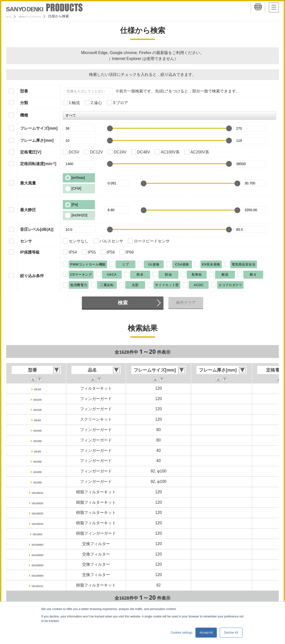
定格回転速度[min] (38, 164)
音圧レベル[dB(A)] (37, 229)
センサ (26, 241)
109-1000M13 (38, 544)
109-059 (38, 451)
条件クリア (186, 303)
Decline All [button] (231, 633)
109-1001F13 (37, 585)
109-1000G (37, 533)
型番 (24, 91)
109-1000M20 (38, 554)
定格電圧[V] (31, 152)
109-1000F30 (37, 512)
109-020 (38, 419)
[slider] (110, 128)
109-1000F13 (37, 492)
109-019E (37, 399)
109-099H (37, 482)
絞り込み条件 (32, 276)
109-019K (37, 409)
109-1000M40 (38, 575)
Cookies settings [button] (182, 633)
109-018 (38, 388)
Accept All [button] (206, 633)
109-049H (37, 440)
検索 (123, 303)
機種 (24, 115)
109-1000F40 (37, 523)
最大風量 (28, 183)
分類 (24, 103)
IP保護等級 (30, 252)
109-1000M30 (38, 564)
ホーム (11, 16)
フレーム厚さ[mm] (37, 140)
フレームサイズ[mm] (39, 128)
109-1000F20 (37, 502)
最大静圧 (28, 210)
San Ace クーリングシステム (46, 16)
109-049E (37, 430)
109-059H (37, 461)
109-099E (37, 471)
